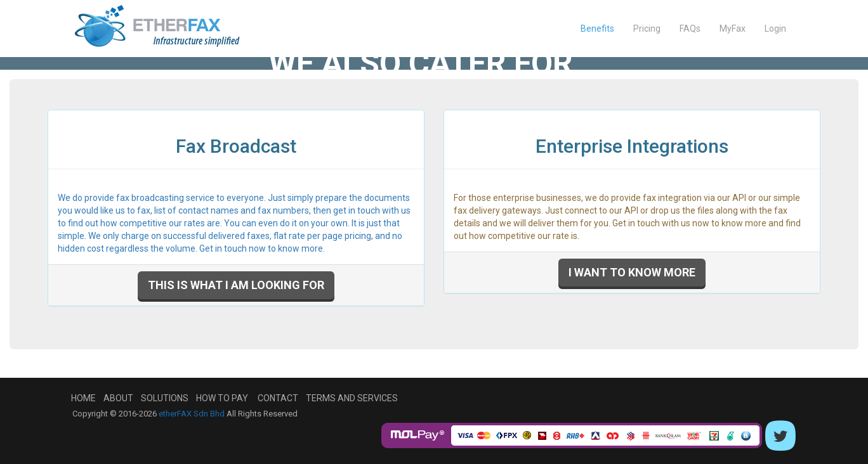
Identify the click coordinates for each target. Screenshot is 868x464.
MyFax (733, 29)
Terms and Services (352, 398)
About (118, 398)
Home (83, 398)
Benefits (597, 29)
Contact (278, 398)
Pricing (647, 29)
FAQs (690, 29)
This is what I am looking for (236, 285)
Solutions (165, 398)
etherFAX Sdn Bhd (192, 414)
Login (775, 29)
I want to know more (632, 272)
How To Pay (222, 398)
